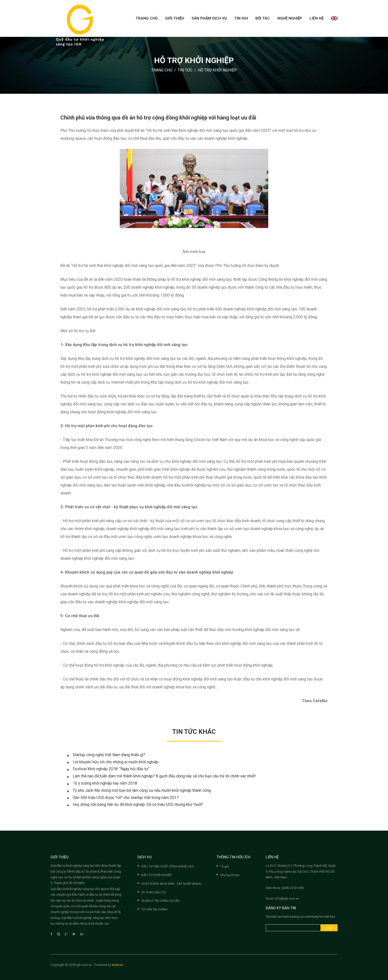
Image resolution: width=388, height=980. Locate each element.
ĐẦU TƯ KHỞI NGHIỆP (157, 875)
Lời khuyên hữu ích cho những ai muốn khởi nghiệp (116, 762)
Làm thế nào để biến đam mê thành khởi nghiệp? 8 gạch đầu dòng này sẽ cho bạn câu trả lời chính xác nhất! (164, 776)
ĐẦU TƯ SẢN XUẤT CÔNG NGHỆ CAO (168, 866)
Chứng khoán (230, 875)
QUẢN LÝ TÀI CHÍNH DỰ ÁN (160, 901)
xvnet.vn (118, 965)
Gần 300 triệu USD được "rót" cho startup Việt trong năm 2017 (126, 798)
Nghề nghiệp (290, 18)
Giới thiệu (175, 18)
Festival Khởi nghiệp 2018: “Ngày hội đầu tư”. (111, 769)
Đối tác (263, 18)
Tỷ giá (224, 866)
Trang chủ (147, 18)
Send (329, 928)
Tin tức (185, 70)
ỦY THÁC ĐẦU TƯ (154, 892)
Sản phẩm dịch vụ (209, 18)
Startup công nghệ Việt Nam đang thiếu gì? (109, 755)
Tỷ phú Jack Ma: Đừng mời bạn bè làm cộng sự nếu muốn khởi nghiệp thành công (142, 790)
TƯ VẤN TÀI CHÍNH (154, 909)
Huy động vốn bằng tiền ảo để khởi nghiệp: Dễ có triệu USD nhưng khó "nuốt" (138, 805)
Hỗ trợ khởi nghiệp (217, 70)
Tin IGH (241, 18)
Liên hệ (316, 18)
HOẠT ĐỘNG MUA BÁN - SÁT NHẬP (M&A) (171, 884)
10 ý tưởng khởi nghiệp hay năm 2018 (105, 783)
